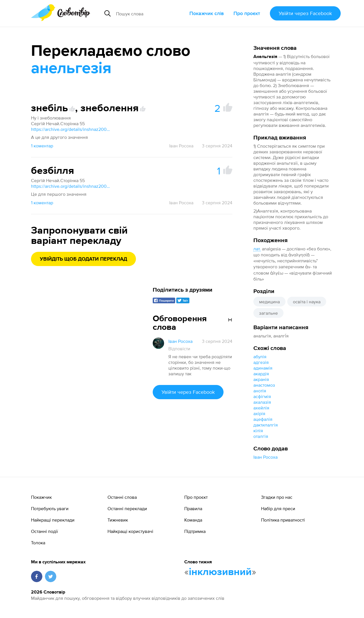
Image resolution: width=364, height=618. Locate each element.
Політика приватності (283, 520)
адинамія (263, 368)
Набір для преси (278, 508)
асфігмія (262, 396)
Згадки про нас (277, 497)
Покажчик (41, 497)
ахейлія (261, 408)
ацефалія (263, 419)
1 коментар (42, 146)
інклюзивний (220, 572)
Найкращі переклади (53, 520)
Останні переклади (127, 508)
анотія (260, 391)
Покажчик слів (207, 13)
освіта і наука (307, 302)
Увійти (305, 13)
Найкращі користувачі (130, 531)
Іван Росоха (265, 457)
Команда (193, 520)
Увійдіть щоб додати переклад (83, 259)
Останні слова (122, 497)
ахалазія (262, 402)
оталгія (261, 436)
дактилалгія (266, 425)
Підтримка (195, 531)
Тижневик (118, 520)
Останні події (45, 531)
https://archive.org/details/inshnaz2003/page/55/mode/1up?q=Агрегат (71, 129)
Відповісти (179, 349)
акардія (261, 374)
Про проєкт (247, 13)
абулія (260, 357)
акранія (261, 379)
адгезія (261, 362)
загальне (268, 313)
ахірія (259, 413)
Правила (193, 508)
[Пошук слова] (150, 13)
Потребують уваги (50, 508)
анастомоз (264, 385)
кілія (258, 430)
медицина (269, 302)
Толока (38, 543)
